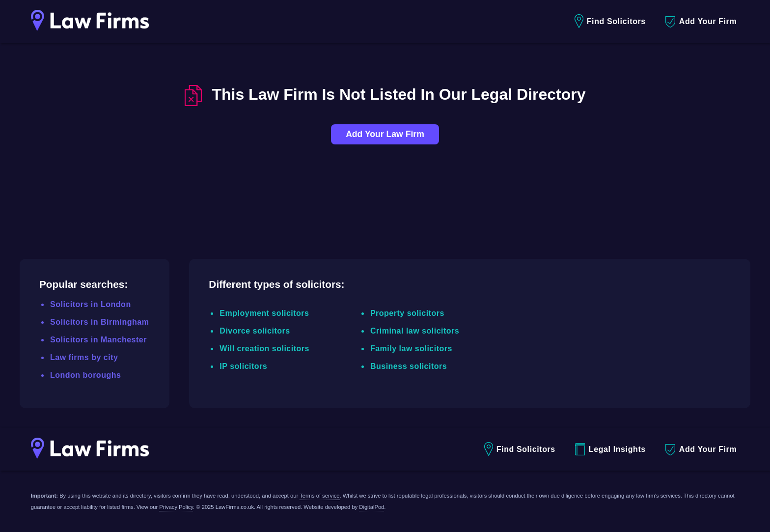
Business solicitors (409, 366)
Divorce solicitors (255, 331)
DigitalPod (371, 507)
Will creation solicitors (264, 349)
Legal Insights (610, 449)
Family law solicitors (411, 349)
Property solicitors (407, 313)
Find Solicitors (610, 21)
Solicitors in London (91, 304)
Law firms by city (84, 357)
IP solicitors (243, 366)
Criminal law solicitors (415, 331)
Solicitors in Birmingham (99, 322)
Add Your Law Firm (385, 134)
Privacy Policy (176, 507)
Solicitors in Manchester (98, 340)
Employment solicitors (264, 313)
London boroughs (85, 375)
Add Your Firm (701, 22)
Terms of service (319, 496)
